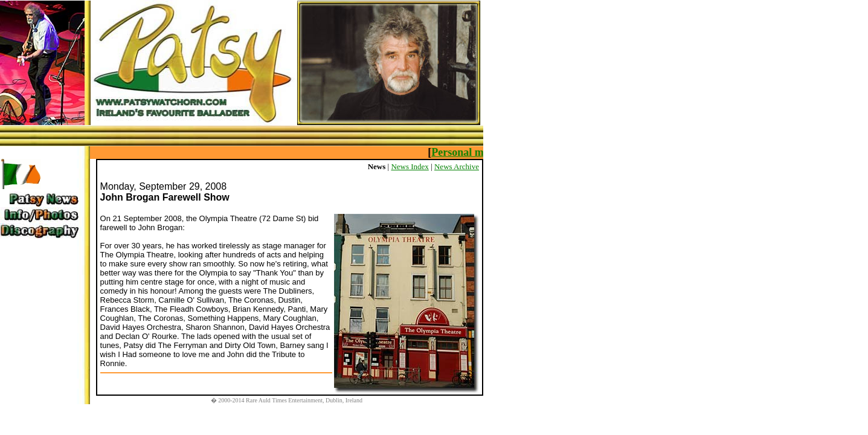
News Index (410, 166)
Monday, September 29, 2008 (164, 186)
